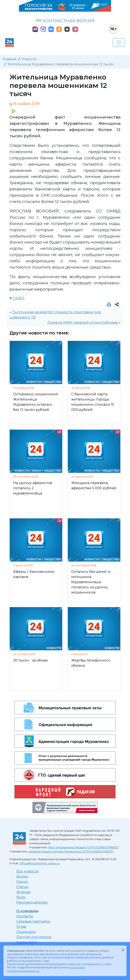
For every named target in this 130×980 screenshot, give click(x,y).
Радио (22, 882)
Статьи (22, 887)
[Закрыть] (123, 950)
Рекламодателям (32, 902)
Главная (10, 59)
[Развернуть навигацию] (119, 43)
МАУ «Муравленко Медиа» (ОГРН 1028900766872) (84, 847)
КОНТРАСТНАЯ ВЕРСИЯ (65, 21)
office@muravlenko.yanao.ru (39, 863)
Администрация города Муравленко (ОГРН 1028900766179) (71, 851)
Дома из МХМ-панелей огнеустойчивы (83, 322)
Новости (29, 59)
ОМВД (19, 298)
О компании (27, 911)
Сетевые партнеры (33, 921)
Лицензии (26, 932)
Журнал (24, 892)
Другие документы (34, 937)
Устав (21, 927)
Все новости (28, 871)
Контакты (25, 916)
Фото (21, 897)
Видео (22, 876)
